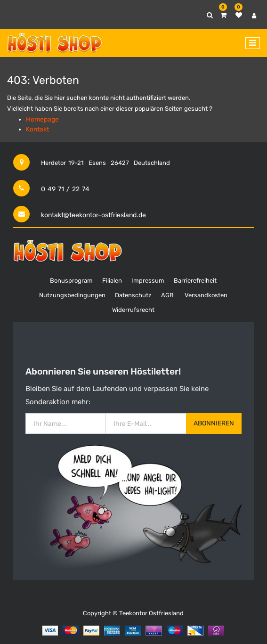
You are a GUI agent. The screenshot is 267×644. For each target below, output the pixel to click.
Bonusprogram (71, 281)
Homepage (42, 119)
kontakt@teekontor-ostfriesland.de (93, 215)
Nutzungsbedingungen (72, 295)
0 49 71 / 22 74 (65, 189)
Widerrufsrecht (133, 310)
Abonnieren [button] (214, 423)
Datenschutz (133, 295)
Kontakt (37, 129)
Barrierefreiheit (195, 281)
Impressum (148, 281)
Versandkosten (206, 295)
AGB (167, 295)
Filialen (112, 281)
